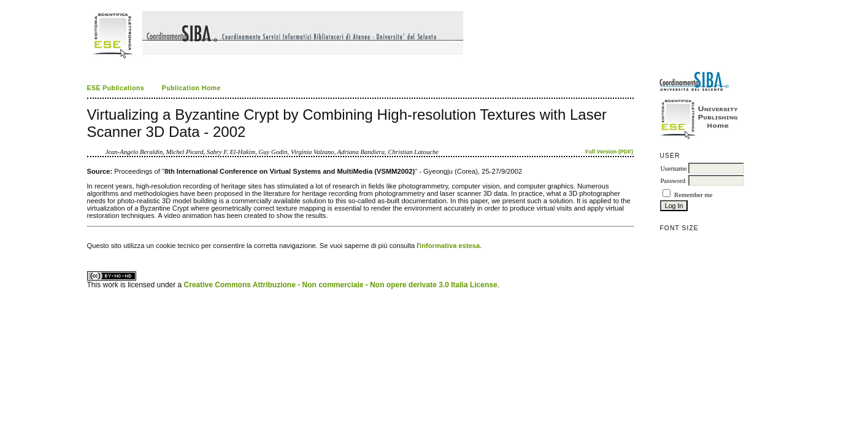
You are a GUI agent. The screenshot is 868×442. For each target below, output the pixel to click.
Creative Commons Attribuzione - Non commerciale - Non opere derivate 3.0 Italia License (341, 285)
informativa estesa (450, 246)
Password (673, 181)
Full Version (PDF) (609, 152)
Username (673, 169)
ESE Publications (116, 88)
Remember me (693, 195)
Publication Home (191, 88)
